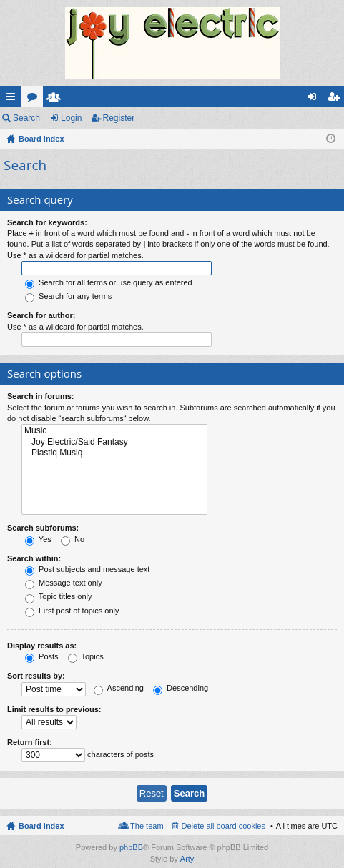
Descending (181, 688)
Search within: (34, 558)
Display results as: (42, 646)
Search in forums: (41, 396)
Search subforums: (43, 528)
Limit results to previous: (54, 709)
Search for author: (41, 315)
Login (71, 118)
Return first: (30, 742)
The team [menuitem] (147, 826)
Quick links (14, 99)
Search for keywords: (47, 222)
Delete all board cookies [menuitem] (223, 826)
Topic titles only (58, 596)
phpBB (131, 847)
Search (26, 118)
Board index (41, 826)
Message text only (64, 583)
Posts (42, 656)
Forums (35, 99)
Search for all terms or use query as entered (109, 282)
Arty (187, 859)
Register (119, 118)
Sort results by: (36, 676)
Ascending (119, 688)
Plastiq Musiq (114, 453)
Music (114, 431)
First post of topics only (72, 611)
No (73, 539)
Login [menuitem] (315, 99)
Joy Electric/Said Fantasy (114, 442)
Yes (38, 539)
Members (56, 99)
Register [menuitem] (336, 99)
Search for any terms (68, 296)
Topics (86, 656)
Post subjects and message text (87, 569)
